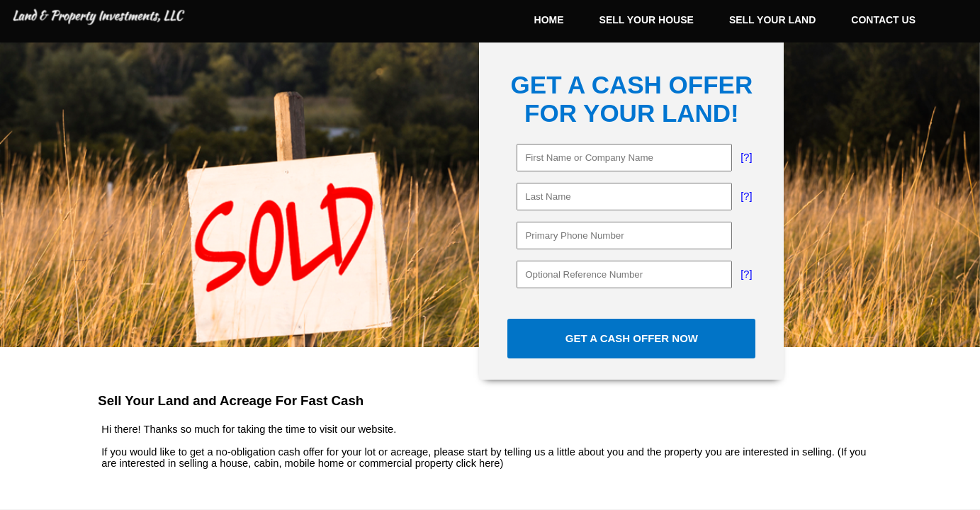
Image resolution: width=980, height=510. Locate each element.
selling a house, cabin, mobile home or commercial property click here (339, 463)
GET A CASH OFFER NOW (632, 338)
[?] (746, 157)
